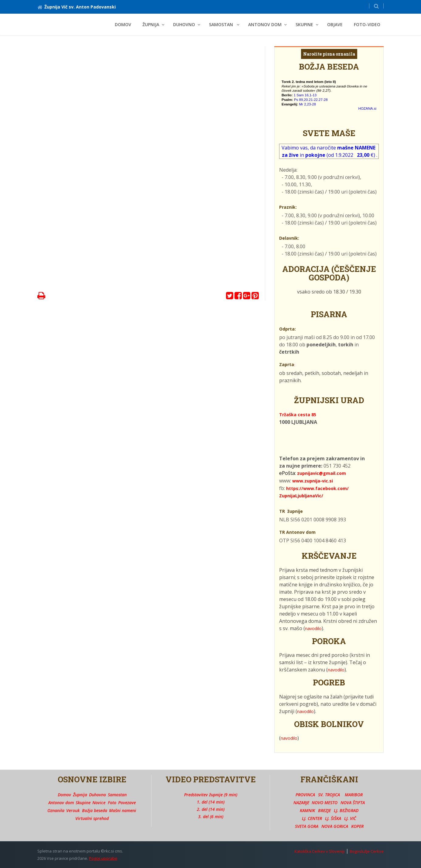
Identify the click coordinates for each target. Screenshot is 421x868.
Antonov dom (61, 803)
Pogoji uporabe (103, 858)
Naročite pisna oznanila (329, 54)
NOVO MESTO (325, 803)
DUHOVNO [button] (184, 24)
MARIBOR (354, 795)
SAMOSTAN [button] (222, 24)
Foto (112, 803)
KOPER (357, 826)
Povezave (127, 803)
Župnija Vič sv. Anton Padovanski (77, 7)
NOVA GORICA (335, 826)
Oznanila (56, 810)
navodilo (313, 628)
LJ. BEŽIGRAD (346, 810)
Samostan (117, 795)
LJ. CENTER (312, 818)
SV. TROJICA (329, 795)
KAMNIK (307, 810)
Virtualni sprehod (92, 818)
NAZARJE (301, 803)
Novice (99, 803)
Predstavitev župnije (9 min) (211, 795)
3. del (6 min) (211, 817)
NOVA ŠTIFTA (353, 803)
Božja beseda (95, 810)
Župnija (80, 795)
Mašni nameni (123, 810)
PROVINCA (305, 795)
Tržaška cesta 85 (298, 415)
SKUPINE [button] (304, 24)
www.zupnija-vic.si (313, 481)
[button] (376, 6)
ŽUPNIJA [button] (151, 24)
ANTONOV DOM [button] (265, 24)
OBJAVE (335, 24)
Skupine (83, 803)
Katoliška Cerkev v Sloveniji (319, 851)
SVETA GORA (307, 826)
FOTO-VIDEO (367, 24)
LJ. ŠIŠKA (333, 818)
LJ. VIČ (350, 818)
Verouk (73, 810)
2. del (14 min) (211, 809)
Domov (123, 24)
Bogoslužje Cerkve (367, 851)
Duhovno (98, 795)
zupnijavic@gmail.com (322, 473)
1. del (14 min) (211, 802)
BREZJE (324, 810)
